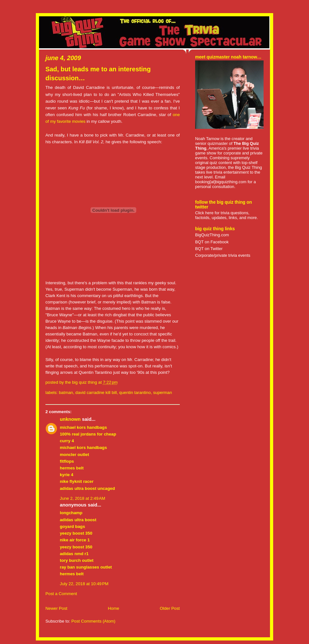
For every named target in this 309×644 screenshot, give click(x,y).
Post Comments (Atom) (93, 621)
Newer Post (56, 608)
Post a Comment (61, 594)
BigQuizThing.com (212, 235)
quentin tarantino (135, 393)
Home (113, 608)
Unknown (70, 419)
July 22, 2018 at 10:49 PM (84, 584)
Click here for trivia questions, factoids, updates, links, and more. (226, 215)
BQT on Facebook (212, 242)
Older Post (170, 608)
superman (163, 393)
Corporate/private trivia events (223, 255)
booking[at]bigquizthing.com (221, 182)
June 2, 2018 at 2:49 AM (83, 498)
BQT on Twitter (209, 249)
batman (66, 393)
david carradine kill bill (96, 393)
